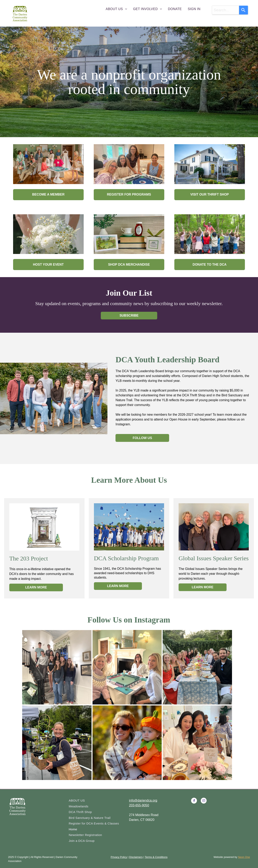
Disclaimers (136, 857)
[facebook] (194, 801)
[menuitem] (116, 9)
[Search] (243, 10)
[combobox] (225, 10)
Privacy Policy (119, 857)
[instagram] (204, 801)
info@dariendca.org (143, 800)
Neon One (244, 857)
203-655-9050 (139, 805)
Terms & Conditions (156, 857)
